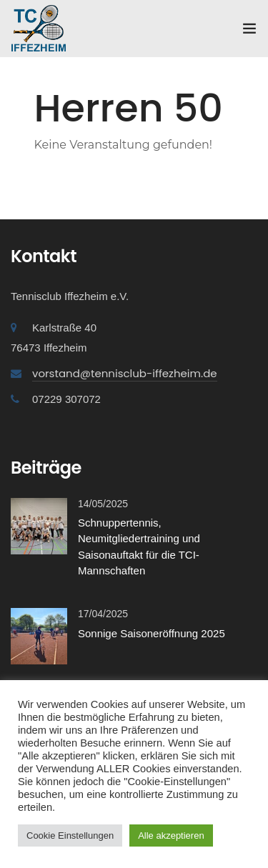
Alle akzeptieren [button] (171, 835)
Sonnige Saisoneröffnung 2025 (152, 633)
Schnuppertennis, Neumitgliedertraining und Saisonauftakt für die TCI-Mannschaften (139, 547)
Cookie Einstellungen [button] (70, 835)
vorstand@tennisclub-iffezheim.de (125, 373)
